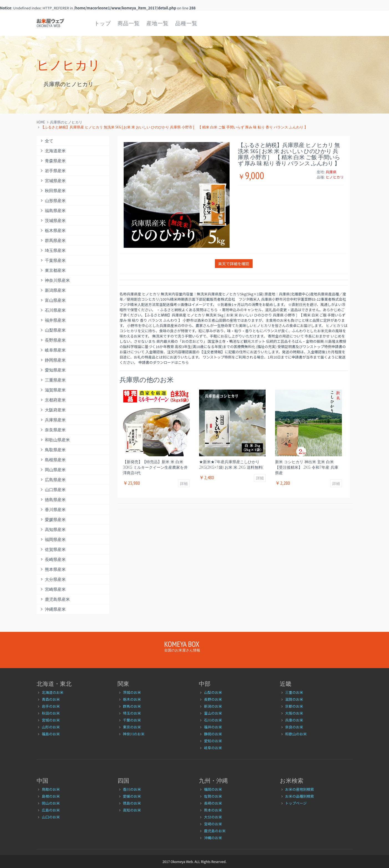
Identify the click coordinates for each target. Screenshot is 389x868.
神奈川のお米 (134, 734)
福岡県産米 (53, 539)
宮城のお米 (51, 720)
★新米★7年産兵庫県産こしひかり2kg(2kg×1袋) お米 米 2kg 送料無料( (231, 464)
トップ (103, 23)
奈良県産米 (53, 430)
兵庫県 (331, 172)
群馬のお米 (132, 706)
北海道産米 (53, 151)
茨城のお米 (132, 692)
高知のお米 (132, 810)
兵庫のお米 (294, 720)
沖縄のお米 (213, 838)
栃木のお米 (132, 699)
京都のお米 (294, 706)
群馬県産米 (53, 240)
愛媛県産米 (53, 520)
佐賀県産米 (53, 549)
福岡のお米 (213, 789)
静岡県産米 (53, 360)
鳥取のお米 (51, 789)
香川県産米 (53, 510)
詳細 (184, 483)
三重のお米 (294, 692)
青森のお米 (51, 699)
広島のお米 (51, 810)
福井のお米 (213, 727)
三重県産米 (53, 380)
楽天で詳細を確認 (234, 264)
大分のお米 (213, 817)
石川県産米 (53, 310)
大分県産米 (53, 579)
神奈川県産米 (55, 280)
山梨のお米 (213, 692)
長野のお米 (213, 699)
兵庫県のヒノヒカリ (66, 122)
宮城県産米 (53, 181)
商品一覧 (129, 23)
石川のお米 (213, 720)
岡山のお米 (51, 803)
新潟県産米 (53, 290)
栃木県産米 (53, 230)
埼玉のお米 (132, 713)
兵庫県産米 (53, 420)
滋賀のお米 (294, 699)
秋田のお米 (51, 713)
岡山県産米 (53, 470)
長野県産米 (53, 340)
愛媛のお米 (132, 796)
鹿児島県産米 (55, 599)
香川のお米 (132, 789)
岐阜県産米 (53, 350)
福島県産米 (53, 211)
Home (41, 122)
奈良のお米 (294, 727)
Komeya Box (182, 644)
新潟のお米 (213, 706)
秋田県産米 (53, 191)
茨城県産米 (53, 221)
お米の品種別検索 (299, 796)
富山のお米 (213, 713)
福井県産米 (53, 320)
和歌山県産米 (55, 440)
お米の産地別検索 (299, 789)
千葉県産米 (53, 260)
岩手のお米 (51, 706)
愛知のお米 (213, 741)
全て (46, 141)
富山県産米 (53, 300)
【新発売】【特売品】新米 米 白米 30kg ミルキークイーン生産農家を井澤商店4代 (155, 467)
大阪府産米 (53, 410)
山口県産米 (53, 490)
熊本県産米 (53, 569)
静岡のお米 (213, 734)
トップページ (296, 803)
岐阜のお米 (213, 748)
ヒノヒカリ (335, 177)
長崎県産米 (53, 559)
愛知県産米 (53, 370)
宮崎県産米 (53, 589)
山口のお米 (51, 817)
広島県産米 (53, 480)
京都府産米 (53, 400)
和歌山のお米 (296, 734)
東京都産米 (53, 270)
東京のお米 (132, 727)
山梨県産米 (53, 330)
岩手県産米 (53, 171)
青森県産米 (53, 161)
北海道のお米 (53, 692)
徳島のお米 (132, 803)
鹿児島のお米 (215, 831)
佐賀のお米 (213, 796)
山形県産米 (53, 201)
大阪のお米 (294, 713)
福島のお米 (51, 734)
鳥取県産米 (53, 450)
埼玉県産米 (53, 250)
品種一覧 (186, 23)
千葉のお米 (132, 720)
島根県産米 (53, 460)
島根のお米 (51, 796)
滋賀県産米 (53, 390)
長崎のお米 (213, 803)
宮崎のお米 (213, 824)
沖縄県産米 (53, 609)
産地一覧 (157, 23)
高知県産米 (53, 530)
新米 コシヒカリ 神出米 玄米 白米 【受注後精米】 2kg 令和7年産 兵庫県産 (307, 467)
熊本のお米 (213, 810)
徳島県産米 (53, 500)
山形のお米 (51, 727)
